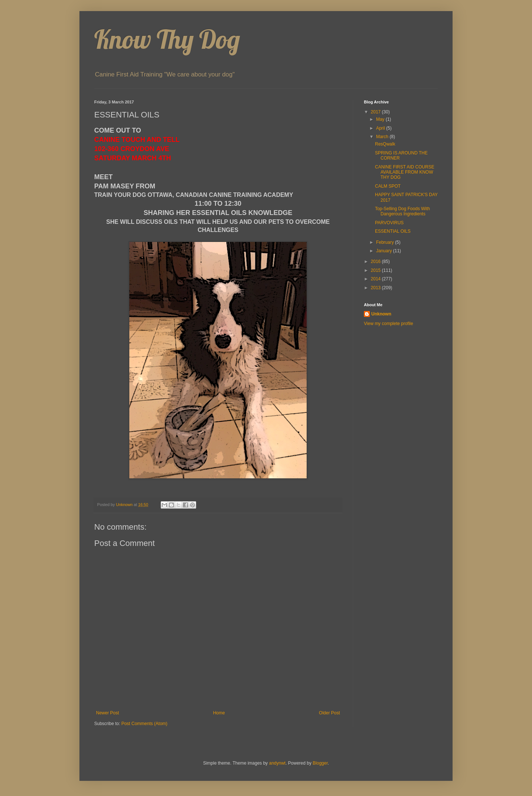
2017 (376, 112)
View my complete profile (388, 324)
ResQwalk (385, 144)
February (386, 242)
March (383, 137)
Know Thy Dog (167, 39)
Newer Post (108, 713)
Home (219, 713)
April (381, 128)
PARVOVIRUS (389, 223)
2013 (376, 288)
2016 (376, 262)
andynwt (277, 763)
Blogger (320, 763)
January (385, 251)
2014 (376, 279)
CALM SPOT (388, 186)
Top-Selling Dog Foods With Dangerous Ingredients (403, 211)
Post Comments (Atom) (144, 724)
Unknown (381, 314)
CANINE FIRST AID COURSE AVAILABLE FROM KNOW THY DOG (405, 172)
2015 (376, 270)
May (381, 119)
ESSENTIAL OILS (393, 231)
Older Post (329, 713)
